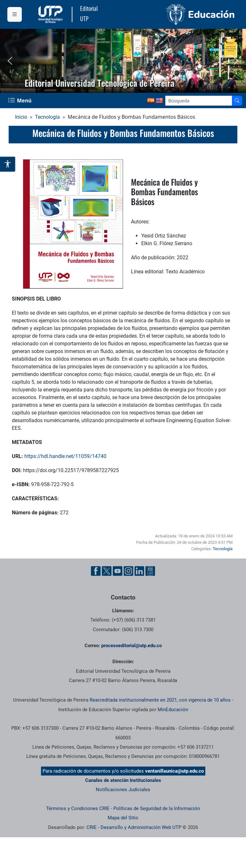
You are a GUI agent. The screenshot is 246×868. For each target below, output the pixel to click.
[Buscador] (237, 101)
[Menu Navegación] (20, 100)
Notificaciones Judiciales (123, 790)
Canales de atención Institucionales (123, 780)
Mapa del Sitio (123, 818)
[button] (10, 61)
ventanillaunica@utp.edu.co (174, 771)
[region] (123, 61)
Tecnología (47, 117)
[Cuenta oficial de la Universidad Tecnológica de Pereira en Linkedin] (139, 571)
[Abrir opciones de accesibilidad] (8, 164)
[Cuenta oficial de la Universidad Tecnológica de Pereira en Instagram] (128, 571)
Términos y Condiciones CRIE (78, 808)
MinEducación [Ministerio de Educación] (173, 710)
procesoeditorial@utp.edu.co (131, 646)
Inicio (21, 117)
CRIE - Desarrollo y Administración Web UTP (134, 827)
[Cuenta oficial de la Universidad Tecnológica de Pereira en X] (107, 571)
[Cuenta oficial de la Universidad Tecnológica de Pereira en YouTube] (118, 571)
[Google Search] (199, 101)
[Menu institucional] (15, 14)
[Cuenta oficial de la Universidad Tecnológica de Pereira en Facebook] (96, 571)
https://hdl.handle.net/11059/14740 (65, 456)
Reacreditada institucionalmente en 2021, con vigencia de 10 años (160, 700)
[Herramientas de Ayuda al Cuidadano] (150, 571)
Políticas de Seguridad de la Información (157, 808)
